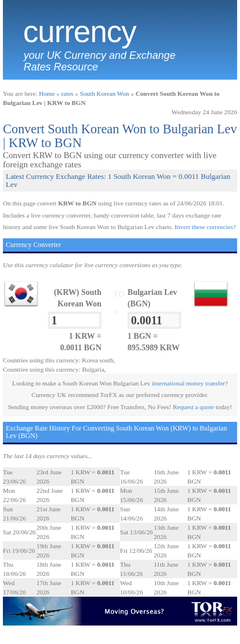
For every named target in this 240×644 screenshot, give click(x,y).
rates (67, 93)
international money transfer (188, 383)
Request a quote (194, 407)
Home (47, 93)
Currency (80, 32)
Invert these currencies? (205, 227)
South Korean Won (104, 93)
